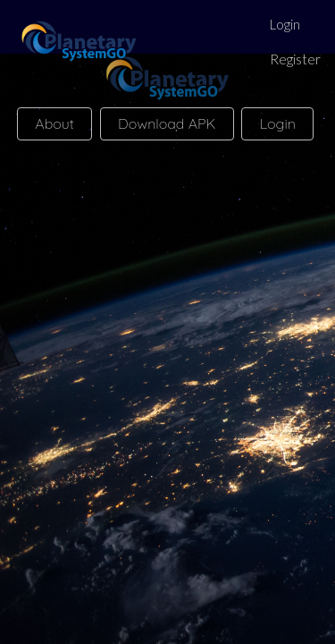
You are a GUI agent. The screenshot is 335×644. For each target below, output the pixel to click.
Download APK (167, 123)
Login (285, 24)
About (54, 123)
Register (295, 59)
